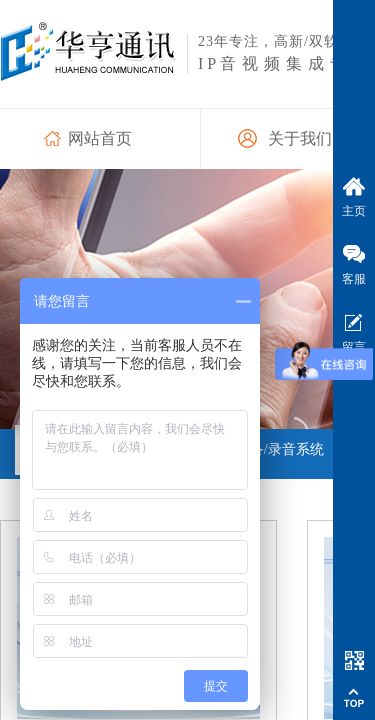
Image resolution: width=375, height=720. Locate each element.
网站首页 (100, 138)
